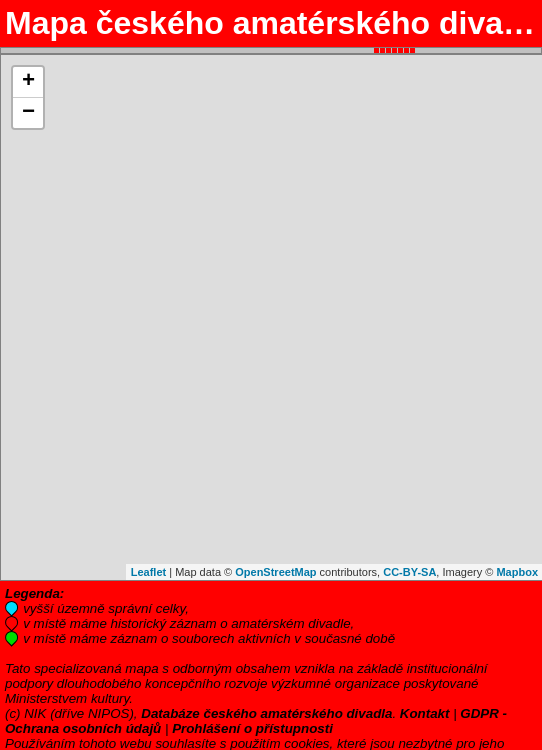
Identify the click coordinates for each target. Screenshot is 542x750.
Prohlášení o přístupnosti (252, 728)
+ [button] (28, 82)
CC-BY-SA (409, 572)
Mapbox (517, 572)
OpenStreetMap (275, 572)
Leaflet (148, 572)
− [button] (28, 113)
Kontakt (425, 713)
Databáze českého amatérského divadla (266, 713)
